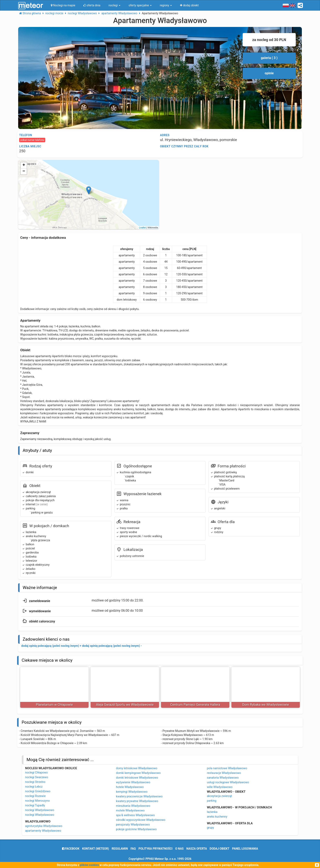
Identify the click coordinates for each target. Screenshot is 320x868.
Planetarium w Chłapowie (54, 705)
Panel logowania (245, 849)
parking (212, 801)
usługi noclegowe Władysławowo (228, 782)
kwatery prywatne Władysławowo (137, 801)
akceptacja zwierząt (219, 796)
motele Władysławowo (130, 810)
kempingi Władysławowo (132, 792)
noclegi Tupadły (35, 805)
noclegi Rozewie (35, 796)
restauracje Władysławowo (224, 773)
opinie (269, 73)
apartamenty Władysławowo (43, 831)
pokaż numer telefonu (32, 140)
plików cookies (89, 865)
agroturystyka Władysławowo (44, 826)
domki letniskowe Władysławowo (137, 778)
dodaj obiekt (219, 849)
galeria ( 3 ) (269, 58)
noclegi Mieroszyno (37, 801)
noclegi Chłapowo (36, 772)
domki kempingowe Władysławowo (138, 773)
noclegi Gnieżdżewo (38, 791)
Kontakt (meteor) (96, 849)
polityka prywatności (156, 849)
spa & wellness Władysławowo (135, 815)
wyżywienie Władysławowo (133, 782)
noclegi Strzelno (35, 782)
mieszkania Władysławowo (133, 806)
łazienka (212, 812)
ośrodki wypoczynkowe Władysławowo (141, 820)
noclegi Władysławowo (40, 810)
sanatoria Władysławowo (223, 778)
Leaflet (142, 228)
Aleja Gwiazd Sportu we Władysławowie (125, 705)
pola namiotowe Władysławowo (227, 768)
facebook (71, 849)
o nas (179, 849)
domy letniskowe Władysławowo (137, 768)
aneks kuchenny (217, 817)
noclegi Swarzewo (37, 777)
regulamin (120, 849)
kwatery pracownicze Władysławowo (139, 796)
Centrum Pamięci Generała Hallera (195, 705)
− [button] (24, 171)
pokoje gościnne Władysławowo (136, 829)
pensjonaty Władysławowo (133, 825)
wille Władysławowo (220, 787)
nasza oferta (197, 849)
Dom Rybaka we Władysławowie (266, 705)
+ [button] (24, 165)
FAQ (133, 849)
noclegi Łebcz (34, 787)
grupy (211, 828)
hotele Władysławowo (130, 787)
